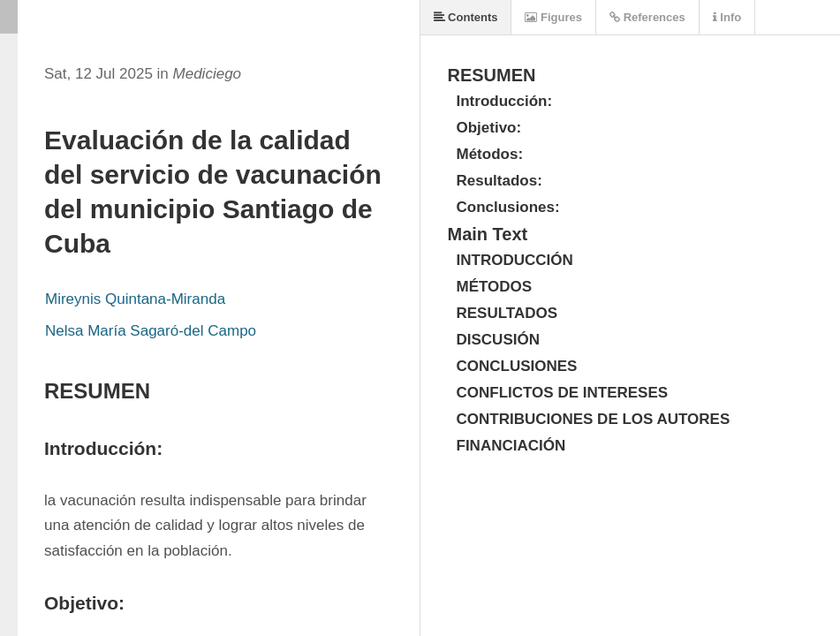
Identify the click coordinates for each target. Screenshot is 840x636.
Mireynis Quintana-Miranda (135, 299)
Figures (553, 17)
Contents (466, 17)
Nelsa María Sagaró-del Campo (151, 331)
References (647, 17)
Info (727, 17)
